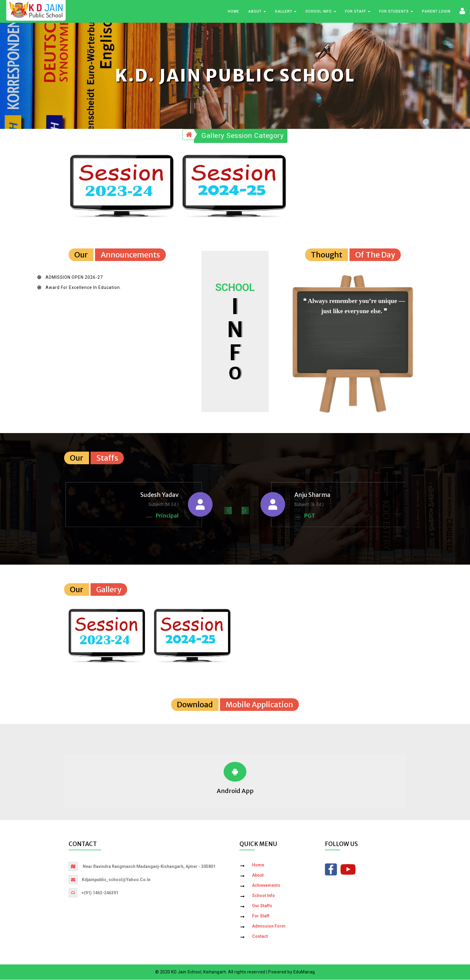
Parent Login (436, 12)
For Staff (358, 12)
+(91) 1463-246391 (100, 893)
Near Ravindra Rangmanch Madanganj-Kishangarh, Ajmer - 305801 (149, 867)
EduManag (304, 973)
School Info (321, 12)
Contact (260, 937)
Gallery (286, 12)
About (257, 12)
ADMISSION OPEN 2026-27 (74, 278)
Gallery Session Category (243, 136)
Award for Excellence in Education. (83, 288)
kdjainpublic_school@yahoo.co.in (116, 880)
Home (234, 12)
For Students (396, 12)
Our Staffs (262, 906)
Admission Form (269, 927)
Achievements (266, 886)
